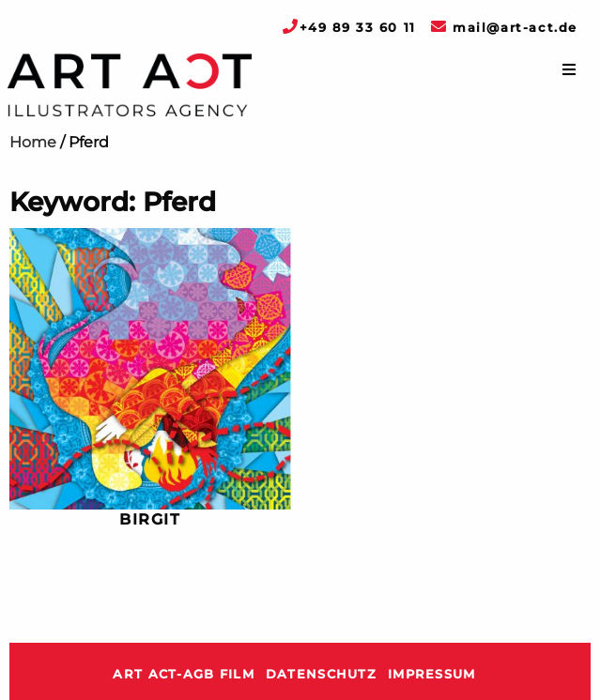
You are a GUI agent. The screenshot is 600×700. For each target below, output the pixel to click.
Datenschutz (321, 674)
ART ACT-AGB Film (183, 674)
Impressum (432, 674)
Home (33, 142)
